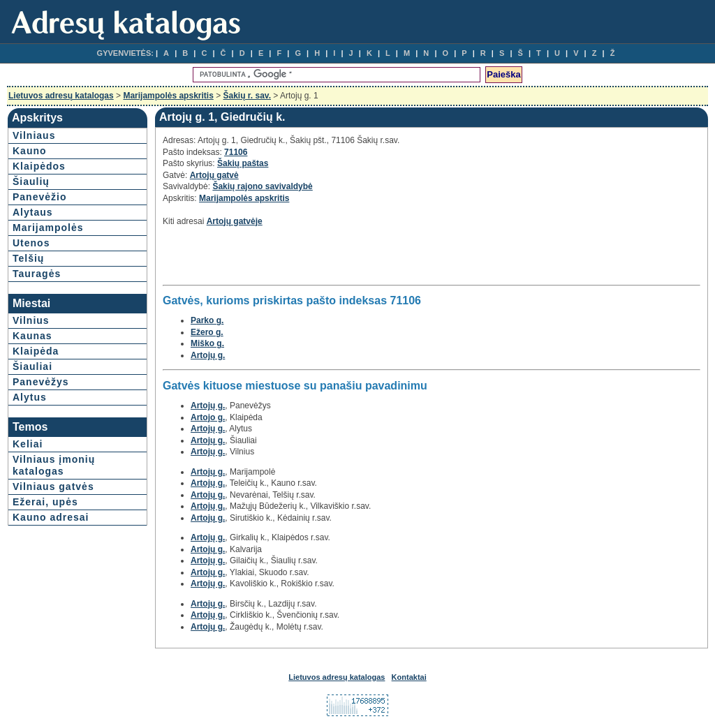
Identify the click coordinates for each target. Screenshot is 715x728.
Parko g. (207, 320)
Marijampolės (48, 228)
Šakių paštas (243, 163)
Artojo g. (208, 417)
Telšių (28, 258)
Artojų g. (208, 355)
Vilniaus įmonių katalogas (54, 465)
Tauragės (37, 274)
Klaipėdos (39, 166)
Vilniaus (34, 135)
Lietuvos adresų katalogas (61, 96)
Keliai (28, 444)
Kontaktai (409, 677)
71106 (236, 152)
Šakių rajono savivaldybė (262, 186)
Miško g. (207, 343)
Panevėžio (39, 197)
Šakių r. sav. (248, 96)
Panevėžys (41, 382)
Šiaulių (31, 181)
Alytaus (33, 212)
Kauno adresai (51, 517)
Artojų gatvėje (235, 221)
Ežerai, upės (45, 502)
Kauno (30, 151)
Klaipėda (36, 351)
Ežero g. (207, 332)
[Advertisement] (326, 260)
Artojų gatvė (214, 175)
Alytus (30, 397)
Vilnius (31, 320)
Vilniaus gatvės (53, 486)
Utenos (31, 243)
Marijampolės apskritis (168, 96)
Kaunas (32, 336)
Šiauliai (32, 366)
